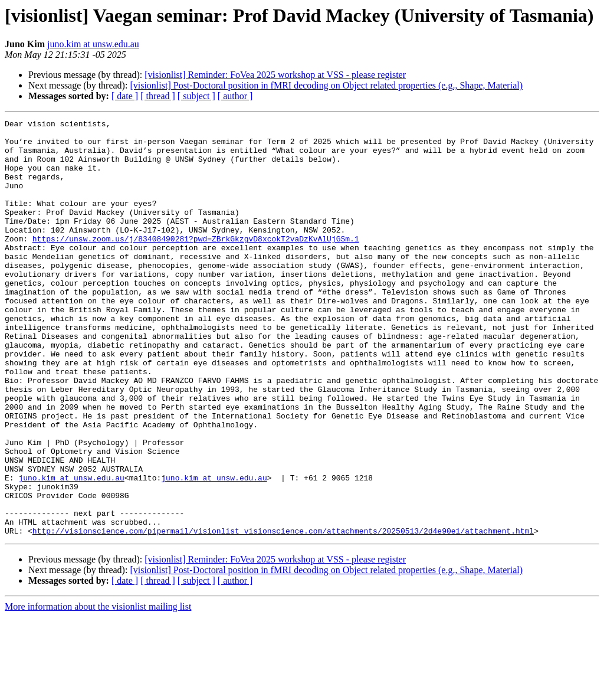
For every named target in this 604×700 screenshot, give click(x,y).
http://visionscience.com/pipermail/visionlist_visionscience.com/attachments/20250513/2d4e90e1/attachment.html (283, 614)
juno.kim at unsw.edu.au (93, 44)
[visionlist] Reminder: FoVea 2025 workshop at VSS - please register (275, 75)
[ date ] (125, 96)
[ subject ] (196, 96)
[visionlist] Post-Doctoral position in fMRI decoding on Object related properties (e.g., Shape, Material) (326, 85)
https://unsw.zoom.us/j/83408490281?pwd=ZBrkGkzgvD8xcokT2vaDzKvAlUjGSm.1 (196, 263)
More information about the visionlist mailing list (98, 690)
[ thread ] (158, 96)
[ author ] (235, 96)
